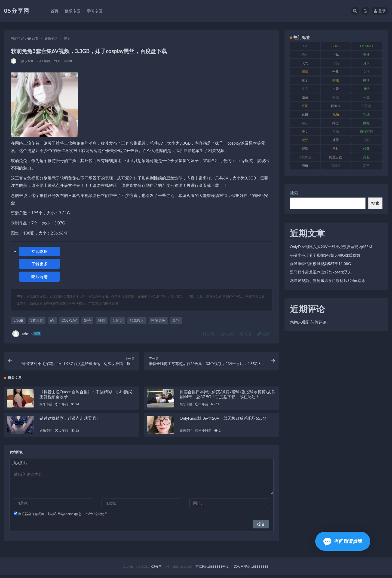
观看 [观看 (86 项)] (336, 140)
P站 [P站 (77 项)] (305, 54)
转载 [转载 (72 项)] (366, 149)
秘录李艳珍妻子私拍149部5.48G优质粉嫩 (325, 255)
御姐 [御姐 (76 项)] (336, 80)
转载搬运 (137, 320)
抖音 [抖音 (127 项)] (336, 89)
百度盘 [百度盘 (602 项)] (366, 106)
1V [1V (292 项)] (305, 46)
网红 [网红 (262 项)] (366, 123)
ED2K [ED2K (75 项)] (336, 46)
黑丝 (176, 320)
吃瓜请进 (39, 276)
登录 (380, 11)
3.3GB (18, 320)
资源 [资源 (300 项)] (305, 149)
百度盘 (117, 320)
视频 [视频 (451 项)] (366, 140)
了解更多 (39, 264)
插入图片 (20, 465)
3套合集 (37, 320)
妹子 (87, 320)
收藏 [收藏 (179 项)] (336, 97)
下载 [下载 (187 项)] (336, 54)
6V (52, 320)
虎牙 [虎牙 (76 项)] (305, 140)
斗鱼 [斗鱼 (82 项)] (366, 97)
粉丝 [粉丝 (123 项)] (366, 114)
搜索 (294, 193)
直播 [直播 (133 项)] (305, 114)
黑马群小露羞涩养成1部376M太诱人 (321, 272)
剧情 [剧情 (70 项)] (305, 72)
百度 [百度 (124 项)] (305, 106)
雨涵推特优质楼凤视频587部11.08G (320, 264)
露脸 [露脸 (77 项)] (366, 157)
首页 (35, 39)
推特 (102, 320)
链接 (264, 334)
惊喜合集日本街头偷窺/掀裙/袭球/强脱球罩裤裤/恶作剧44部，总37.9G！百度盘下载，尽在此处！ (228, 397)
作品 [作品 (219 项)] (336, 63)
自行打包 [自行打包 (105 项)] (366, 131)
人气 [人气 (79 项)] (305, 63)
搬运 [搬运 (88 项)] (305, 97)
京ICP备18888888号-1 (212, 569)
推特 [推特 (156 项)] (366, 89)
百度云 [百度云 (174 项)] (336, 106)
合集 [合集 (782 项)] (336, 72)
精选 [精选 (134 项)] (305, 123)
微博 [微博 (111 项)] (366, 80)
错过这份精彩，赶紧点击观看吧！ (70, 421)
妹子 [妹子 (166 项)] (305, 80)
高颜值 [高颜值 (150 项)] (336, 165)
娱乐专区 (51, 39)
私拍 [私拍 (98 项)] (336, 114)
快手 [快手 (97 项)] (305, 89)
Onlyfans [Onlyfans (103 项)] (367, 46)
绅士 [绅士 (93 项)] (336, 123)
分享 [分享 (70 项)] (366, 63)
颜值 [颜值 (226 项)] (305, 165)
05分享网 (17, 11)
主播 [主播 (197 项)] (366, 54)
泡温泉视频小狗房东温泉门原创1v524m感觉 (327, 280)
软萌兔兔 (158, 320)
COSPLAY (69, 320)
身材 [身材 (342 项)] (336, 149)
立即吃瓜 (39, 251)
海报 (246, 334)
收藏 (227, 334)
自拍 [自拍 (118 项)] (336, 131)
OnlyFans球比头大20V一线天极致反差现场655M (223, 421)
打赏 (209, 334)
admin (27, 334)
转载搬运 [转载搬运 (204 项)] (305, 157)
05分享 (157, 569)
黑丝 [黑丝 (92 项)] (366, 165)
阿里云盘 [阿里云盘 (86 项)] (336, 157)
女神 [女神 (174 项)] (366, 72)
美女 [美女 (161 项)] (305, 131)
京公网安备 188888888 (251, 569)
